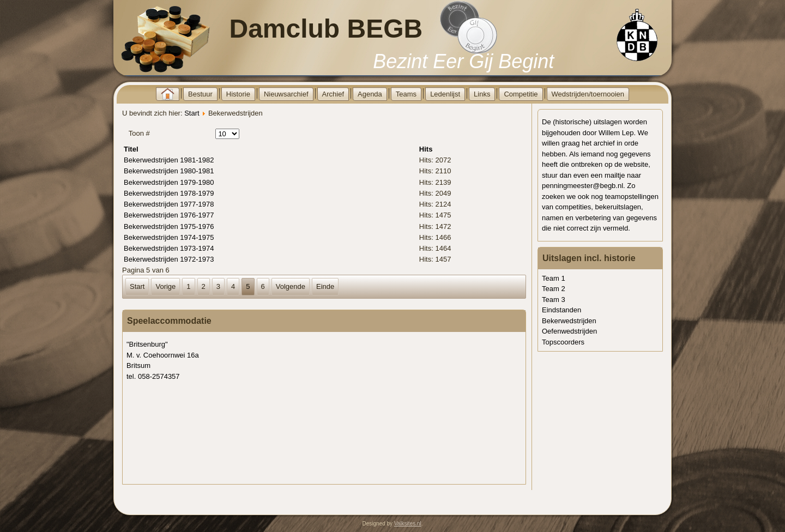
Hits (426, 149)
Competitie (521, 94)
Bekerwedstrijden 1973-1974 (169, 248)
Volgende (291, 286)
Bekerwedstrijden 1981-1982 (169, 160)
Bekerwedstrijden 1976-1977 (169, 215)
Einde (325, 286)
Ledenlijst (445, 94)
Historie (238, 94)
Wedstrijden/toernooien (588, 94)
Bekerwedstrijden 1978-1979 (169, 193)
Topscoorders (563, 342)
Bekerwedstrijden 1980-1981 (169, 171)
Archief (333, 94)
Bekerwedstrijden (569, 321)
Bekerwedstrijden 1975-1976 (169, 226)
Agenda (370, 94)
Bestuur (200, 94)
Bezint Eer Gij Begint (463, 61)
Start (192, 113)
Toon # (139, 133)
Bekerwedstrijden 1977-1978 (169, 204)
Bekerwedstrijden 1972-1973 (169, 259)
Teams (406, 94)
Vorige (165, 286)
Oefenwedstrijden (569, 331)
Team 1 (554, 278)
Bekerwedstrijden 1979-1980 (169, 182)
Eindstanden (561, 310)
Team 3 (554, 300)
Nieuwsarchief (286, 94)
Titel (131, 149)
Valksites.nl (408, 524)
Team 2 (554, 289)
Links (482, 94)
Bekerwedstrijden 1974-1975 (169, 237)
